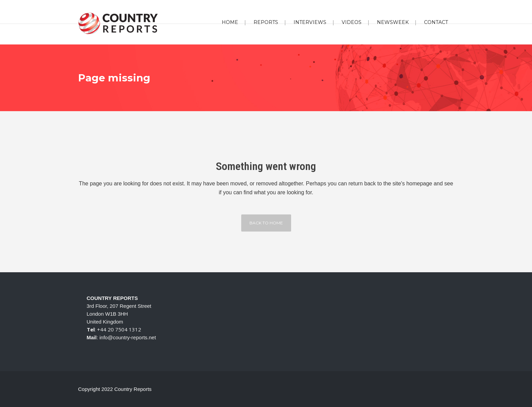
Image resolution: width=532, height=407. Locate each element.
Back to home (266, 223)
